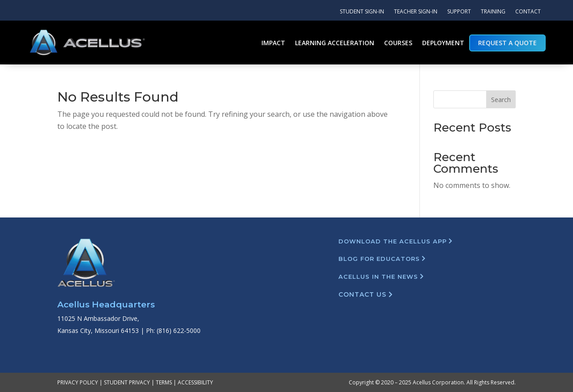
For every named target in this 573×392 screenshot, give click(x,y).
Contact (528, 12)
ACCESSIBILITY (195, 382)
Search (501, 100)
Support (459, 12)
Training (493, 12)
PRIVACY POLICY (78, 382)
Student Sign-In (362, 12)
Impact (273, 43)
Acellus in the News (378, 277)
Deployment (443, 43)
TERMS (164, 382)
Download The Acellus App (393, 241)
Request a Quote (507, 43)
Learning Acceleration (335, 43)
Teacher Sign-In (416, 12)
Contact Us (362, 294)
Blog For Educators (379, 259)
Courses (398, 43)
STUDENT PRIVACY (127, 382)
